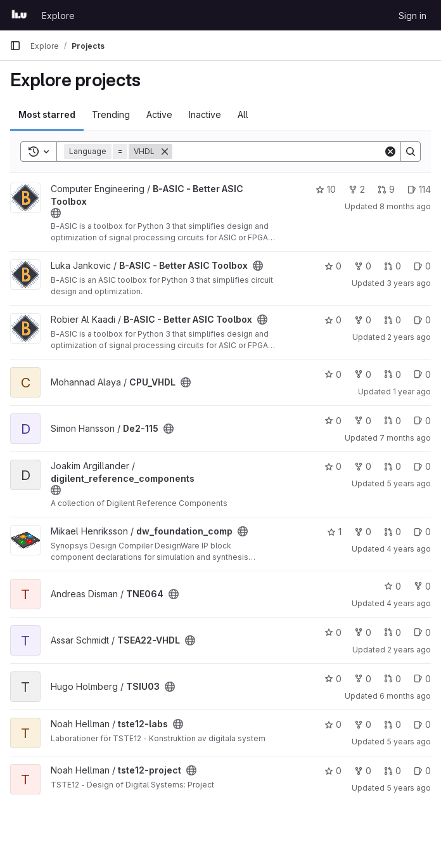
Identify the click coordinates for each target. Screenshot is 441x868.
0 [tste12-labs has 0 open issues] (422, 724)
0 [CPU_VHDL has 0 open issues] (422, 374)
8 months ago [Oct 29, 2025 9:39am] (405, 206)
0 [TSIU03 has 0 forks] (363, 679)
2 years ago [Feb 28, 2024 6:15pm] (409, 650)
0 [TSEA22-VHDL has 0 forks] (363, 632)
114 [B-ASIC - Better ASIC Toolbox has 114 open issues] (419, 189)
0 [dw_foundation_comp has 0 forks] (363, 532)
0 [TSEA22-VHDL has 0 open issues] (422, 632)
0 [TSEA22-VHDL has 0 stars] (333, 632)
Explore (58, 16)
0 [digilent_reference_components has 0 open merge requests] (393, 466)
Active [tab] (159, 114)
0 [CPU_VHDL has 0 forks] (363, 374)
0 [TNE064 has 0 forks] (422, 586)
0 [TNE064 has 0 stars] (393, 586)
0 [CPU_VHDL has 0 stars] (333, 374)
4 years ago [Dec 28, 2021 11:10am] (409, 603)
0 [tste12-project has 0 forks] (363, 771)
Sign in (412, 16)
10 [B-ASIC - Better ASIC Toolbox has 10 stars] (326, 189)
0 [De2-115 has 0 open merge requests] (393, 421)
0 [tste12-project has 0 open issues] (422, 771)
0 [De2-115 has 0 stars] (333, 421)
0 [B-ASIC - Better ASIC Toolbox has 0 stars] (333, 266)
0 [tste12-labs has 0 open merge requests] (393, 724)
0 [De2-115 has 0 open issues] (422, 421)
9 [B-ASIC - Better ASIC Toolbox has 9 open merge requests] (386, 189)
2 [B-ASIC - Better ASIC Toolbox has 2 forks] (357, 189)
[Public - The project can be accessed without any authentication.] (56, 213)
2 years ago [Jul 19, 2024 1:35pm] (409, 337)
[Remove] (165, 152)
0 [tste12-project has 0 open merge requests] (393, 771)
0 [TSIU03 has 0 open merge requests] (393, 679)
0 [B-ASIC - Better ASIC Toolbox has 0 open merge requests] (393, 266)
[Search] (278, 152)
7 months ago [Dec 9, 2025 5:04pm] (405, 438)
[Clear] (390, 152)
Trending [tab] (111, 114)
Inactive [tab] (205, 114)
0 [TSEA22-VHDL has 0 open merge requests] (393, 632)
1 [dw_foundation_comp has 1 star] (334, 532)
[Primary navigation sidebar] (15, 46)
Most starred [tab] (47, 114)
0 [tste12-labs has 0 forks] (363, 724)
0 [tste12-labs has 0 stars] (333, 724)
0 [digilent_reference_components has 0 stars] (333, 466)
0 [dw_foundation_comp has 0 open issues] (422, 532)
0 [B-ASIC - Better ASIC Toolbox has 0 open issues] (422, 266)
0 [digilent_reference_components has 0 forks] (363, 466)
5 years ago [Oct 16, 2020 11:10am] (409, 788)
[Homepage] (19, 15)
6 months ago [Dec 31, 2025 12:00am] (405, 696)
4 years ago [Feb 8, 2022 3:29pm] (409, 549)
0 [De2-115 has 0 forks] (363, 421)
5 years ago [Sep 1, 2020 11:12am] (409, 483)
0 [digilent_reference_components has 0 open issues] (422, 466)
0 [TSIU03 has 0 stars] (333, 679)
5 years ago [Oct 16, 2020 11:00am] (409, 742)
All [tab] (243, 114)
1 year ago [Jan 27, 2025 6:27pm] (412, 392)
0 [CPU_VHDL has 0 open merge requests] (393, 374)
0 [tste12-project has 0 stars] (333, 771)
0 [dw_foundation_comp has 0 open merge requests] (393, 532)
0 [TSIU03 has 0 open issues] (422, 679)
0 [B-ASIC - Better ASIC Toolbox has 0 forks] (363, 266)
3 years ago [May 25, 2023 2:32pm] (409, 283)
